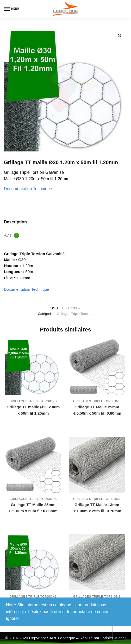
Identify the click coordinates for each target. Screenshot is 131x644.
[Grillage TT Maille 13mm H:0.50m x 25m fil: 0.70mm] (97, 562)
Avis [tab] (11, 235)
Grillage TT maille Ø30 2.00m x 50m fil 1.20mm (33, 410)
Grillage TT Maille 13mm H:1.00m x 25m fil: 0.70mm (97, 508)
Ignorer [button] (13, 618)
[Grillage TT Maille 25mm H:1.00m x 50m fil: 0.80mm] (33, 465)
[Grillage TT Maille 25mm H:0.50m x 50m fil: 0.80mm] (97, 367)
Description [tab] (15, 222)
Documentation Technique (28, 189)
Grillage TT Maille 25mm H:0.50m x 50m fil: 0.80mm (97, 410)
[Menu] (12, 9)
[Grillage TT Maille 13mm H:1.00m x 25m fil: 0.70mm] (97, 465)
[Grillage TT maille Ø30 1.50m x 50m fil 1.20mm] (33, 562)
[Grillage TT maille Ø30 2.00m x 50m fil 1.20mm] (33, 367)
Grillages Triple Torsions (75, 314)
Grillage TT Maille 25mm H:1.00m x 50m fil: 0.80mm (33, 508)
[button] (120, 36)
